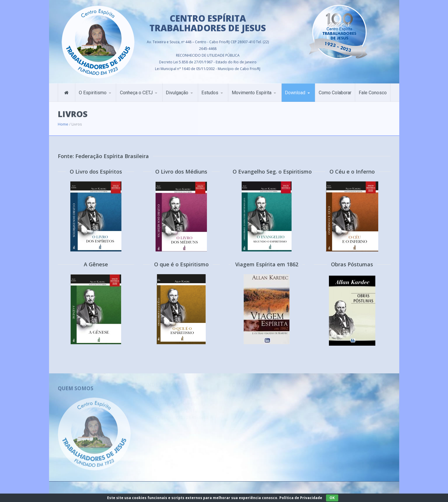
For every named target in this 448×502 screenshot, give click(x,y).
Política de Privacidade (301, 498)
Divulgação (177, 89)
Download (295, 89)
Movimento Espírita (252, 89)
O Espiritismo (93, 89)
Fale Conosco (373, 89)
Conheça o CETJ (136, 89)
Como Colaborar (335, 89)
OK (332, 498)
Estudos (210, 89)
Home (63, 120)
